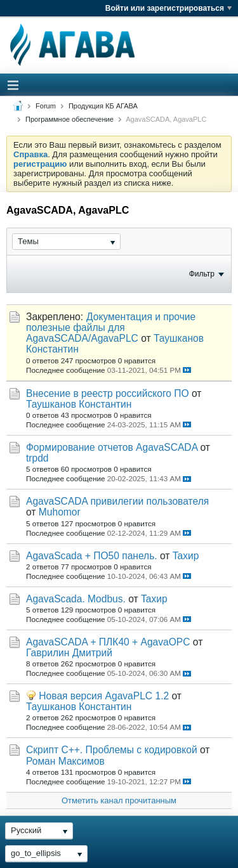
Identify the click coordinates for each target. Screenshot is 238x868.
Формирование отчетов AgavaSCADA (112, 447)
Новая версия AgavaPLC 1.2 (104, 696)
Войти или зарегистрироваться (169, 8)
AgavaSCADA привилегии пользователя (117, 501)
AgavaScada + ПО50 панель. (92, 556)
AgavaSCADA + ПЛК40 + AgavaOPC (108, 642)
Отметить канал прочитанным (119, 800)
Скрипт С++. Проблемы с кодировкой (112, 750)
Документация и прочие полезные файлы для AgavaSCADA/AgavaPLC (111, 327)
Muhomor (60, 512)
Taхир (186, 556)
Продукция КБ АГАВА (103, 106)
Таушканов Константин (79, 404)
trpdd (37, 458)
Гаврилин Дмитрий (69, 653)
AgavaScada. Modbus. (76, 599)
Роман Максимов (65, 761)
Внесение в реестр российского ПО (108, 393)
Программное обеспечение (69, 119)
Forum (46, 106)
